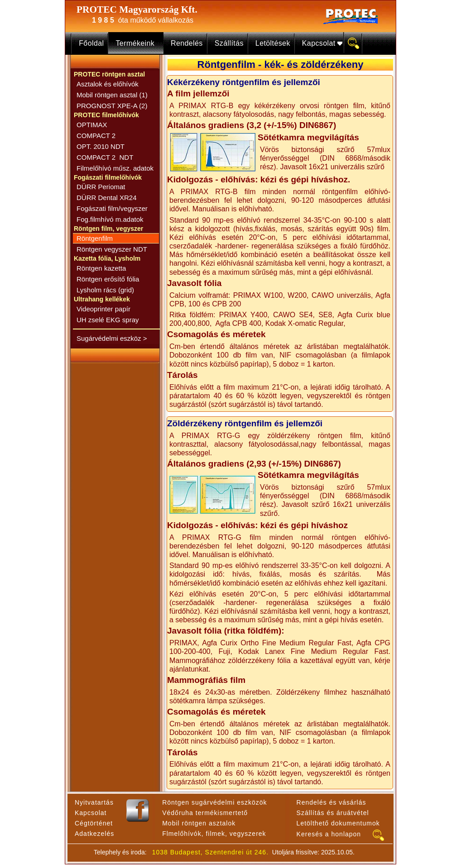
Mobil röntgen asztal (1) (112, 95)
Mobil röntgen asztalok (199, 823)
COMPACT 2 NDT (105, 157)
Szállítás (229, 43)
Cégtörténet (94, 823)
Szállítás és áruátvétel (333, 813)
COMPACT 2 (96, 136)
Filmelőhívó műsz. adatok (115, 168)
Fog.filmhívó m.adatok (110, 219)
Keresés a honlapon (329, 834)
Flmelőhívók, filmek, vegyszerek (214, 834)
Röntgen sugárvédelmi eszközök (214, 802)
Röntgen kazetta (101, 268)
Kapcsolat (321, 43)
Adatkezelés (94, 834)
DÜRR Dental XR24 (107, 198)
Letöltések (273, 43)
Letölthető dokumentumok (338, 823)
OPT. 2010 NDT (101, 146)
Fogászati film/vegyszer (112, 208)
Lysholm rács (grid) (105, 290)
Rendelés (187, 43)
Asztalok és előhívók (108, 84)
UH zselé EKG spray (108, 320)
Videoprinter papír (103, 309)
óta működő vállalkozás (141, 20)
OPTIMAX (92, 125)
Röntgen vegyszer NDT (112, 249)
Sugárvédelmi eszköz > (112, 338)
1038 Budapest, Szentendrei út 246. (210, 852)
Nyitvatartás (94, 802)
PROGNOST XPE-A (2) (112, 106)
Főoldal (91, 43)
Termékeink (137, 43)
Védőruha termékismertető (205, 813)
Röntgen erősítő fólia (108, 279)
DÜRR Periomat (101, 187)
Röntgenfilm (95, 238)
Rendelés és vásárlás (331, 802)
